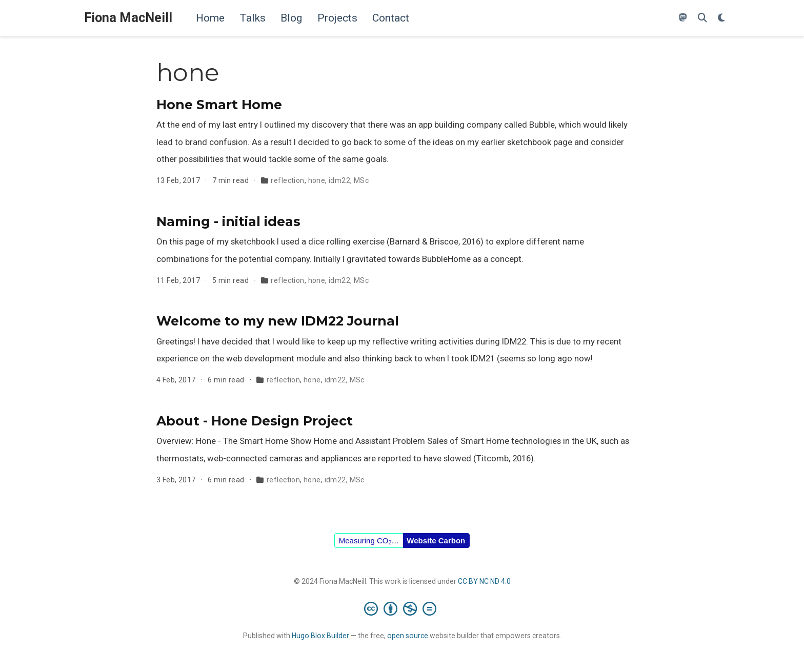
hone (317, 180)
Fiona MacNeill (128, 18)
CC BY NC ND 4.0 (484, 581)
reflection (287, 180)
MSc (361, 180)
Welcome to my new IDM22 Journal (278, 321)
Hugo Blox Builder (320, 636)
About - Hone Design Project (255, 421)
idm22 (339, 180)
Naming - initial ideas (228, 221)
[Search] (702, 18)
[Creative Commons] (402, 608)
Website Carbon (436, 541)
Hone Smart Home (219, 105)
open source (408, 636)
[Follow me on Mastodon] (683, 18)
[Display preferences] (721, 18)
